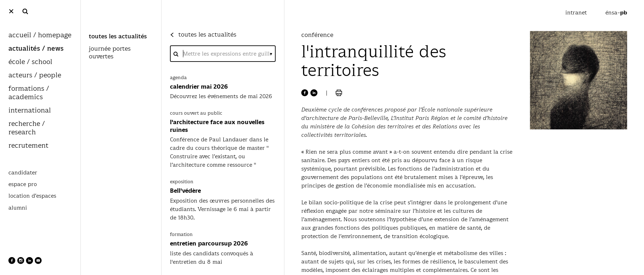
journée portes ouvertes (110, 53)
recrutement (28, 146)
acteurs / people (35, 75)
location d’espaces (32, 196)
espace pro (23, 184)
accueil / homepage (40, 35)
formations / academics (29, 93)
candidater (23, 173)
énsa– (616, 12)
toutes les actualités (118, 37)
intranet (577, 12)
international (30, 111)
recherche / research (27, 128)
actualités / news (36, 49)
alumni (18, 208)
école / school (30, 62)
